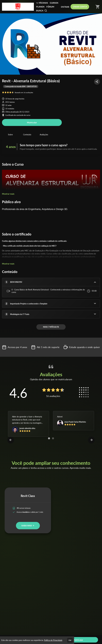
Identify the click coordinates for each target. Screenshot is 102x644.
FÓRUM (50, 7)
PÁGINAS (42, 3)
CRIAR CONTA (80, 7)
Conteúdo (27, 135)
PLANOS (40, 7)
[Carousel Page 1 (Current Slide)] (49, 438)
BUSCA (42, 11)
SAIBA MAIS (28, 526)
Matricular (32, 122)
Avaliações (44, 135)
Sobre (10, 135)
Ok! (70, 640)
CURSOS (54, 3)
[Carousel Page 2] (53, 438)
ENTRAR (65, 7)
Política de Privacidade (53, 640)
